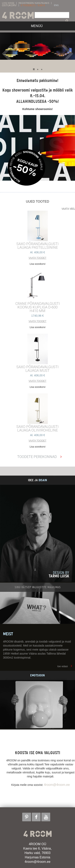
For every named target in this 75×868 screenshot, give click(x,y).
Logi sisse (8, 3)
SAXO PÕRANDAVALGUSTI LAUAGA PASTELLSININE (37, 246)
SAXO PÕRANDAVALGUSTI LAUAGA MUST (37, 369)
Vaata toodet (37, 258)
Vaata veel (68, 209)
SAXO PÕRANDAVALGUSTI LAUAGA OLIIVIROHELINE (37, 428)
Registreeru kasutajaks (34, 3)
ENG (56, 5)
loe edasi (63, 666)
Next (67, 54)
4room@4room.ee (57, 785)
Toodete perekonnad (37, 457)
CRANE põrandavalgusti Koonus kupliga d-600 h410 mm (38, 307)
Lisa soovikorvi (37, 264)
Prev (8, 54)
